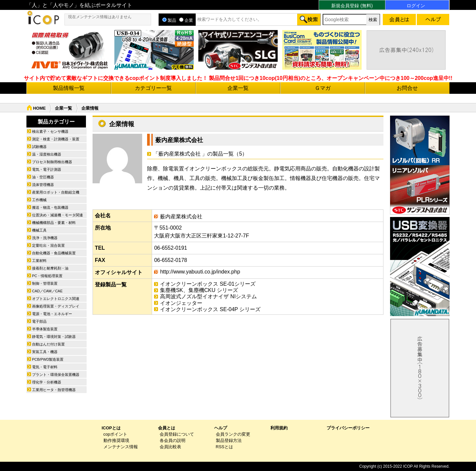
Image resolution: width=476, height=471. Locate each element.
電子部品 (39, 321)
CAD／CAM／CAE (47, 291)
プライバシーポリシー (348, 428)
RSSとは (224, 447)
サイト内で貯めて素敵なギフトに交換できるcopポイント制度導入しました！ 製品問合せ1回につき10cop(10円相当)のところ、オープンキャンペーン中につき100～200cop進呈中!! (238, 78)
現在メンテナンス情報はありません (100, 17)
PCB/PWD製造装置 (48, 359)
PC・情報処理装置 (47, 276)
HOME (39, 108)
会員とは (167, 428)
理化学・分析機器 (47, 382)
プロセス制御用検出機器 (52, 162)
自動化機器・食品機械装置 (54, 253)
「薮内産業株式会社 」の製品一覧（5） (200, 154)
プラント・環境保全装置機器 (56, 375)
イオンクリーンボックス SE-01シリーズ (208, 284)
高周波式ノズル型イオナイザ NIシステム (208, 296)
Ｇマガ (323, 88)
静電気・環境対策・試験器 (54, 337)
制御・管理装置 (45, 283)
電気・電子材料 (45, 367)
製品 (169, 20)
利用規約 (279, 428)
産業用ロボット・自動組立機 (56, 192)
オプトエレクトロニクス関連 (56, 299)
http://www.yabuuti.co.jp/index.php (200, 272)
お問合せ (407, 88)
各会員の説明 (173, 440)
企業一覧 (238, 88)
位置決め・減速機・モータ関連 (58, 215)
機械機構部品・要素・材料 (54, 223)
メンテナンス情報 (121, 447)
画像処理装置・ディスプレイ (56, 306)
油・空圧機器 (43, 177)
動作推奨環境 (116, 440)
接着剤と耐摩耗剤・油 (50, 268)
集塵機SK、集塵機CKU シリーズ (199, 290)
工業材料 (39, 261)
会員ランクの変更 (233, 434)
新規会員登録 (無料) (352, 6)
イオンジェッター (181, 303)
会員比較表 (170, 447)
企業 (186, 20)
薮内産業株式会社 (179, 140)
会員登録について (177, 434)
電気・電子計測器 (47, 169)
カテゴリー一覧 (153, 88)
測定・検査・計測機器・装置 (56, 139)
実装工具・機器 (45, 352)
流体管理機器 (43, 185)
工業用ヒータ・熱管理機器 (54, 390)
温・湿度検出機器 (47, 154)
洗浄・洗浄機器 (45, 238)
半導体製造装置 (45, 329)
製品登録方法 (229, 440)
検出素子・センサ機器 (50, 131)
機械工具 (39, 230)
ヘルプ (221, 428)
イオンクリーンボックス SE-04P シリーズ (210, 309)
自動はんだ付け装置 (48, 344)
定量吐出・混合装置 (48, 245)
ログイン (416, 6)
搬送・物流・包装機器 (50, 207)
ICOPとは (111, 428)
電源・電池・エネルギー (52, 314)
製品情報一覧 (69, 88)
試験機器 (39, 147)
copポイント (116, 434)
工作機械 (39, 200)
